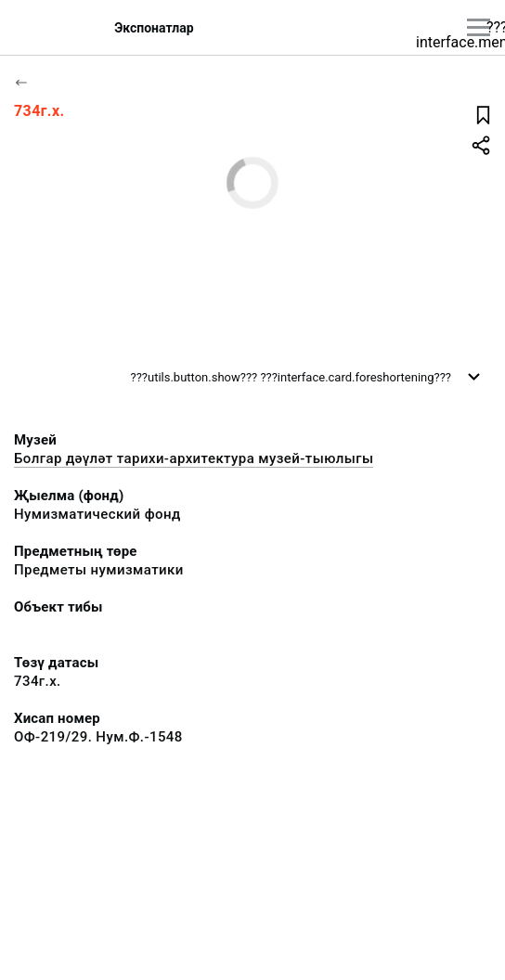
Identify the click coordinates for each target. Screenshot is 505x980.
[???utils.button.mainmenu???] (479, 27)
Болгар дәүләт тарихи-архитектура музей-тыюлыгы (194, 458)
